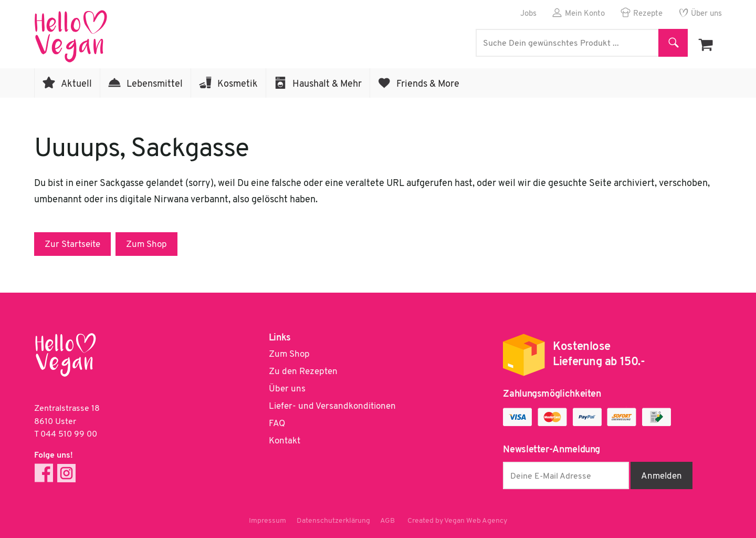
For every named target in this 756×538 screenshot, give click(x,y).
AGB (388, 521)
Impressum (267, 521)
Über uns (706, 14)
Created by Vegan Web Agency (458, 521)
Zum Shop (146, 245)
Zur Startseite (72, 245)
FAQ (277, 424)
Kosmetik (238, 84)
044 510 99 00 (69, 434)
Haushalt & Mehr (327, 84)
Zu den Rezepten (303, 372)
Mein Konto (585, 14)
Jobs (528, 14)
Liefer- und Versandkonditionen (332, 406)
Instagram (66, 473)
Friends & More (428, 84)
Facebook (44, 473)
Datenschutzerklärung (333, 521)
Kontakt (285, 441)
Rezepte (648, 14)
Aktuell (76, 84)
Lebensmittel (155, 84)
